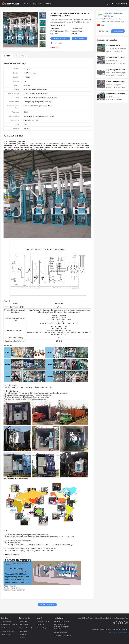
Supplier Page (103, 31)
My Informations (6, 634)
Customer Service (24, 618)
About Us (39, 618)
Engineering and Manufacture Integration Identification (62, 627)
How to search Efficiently (9, 625)
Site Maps (22, 638)
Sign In (115, 4)
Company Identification (62, 621)
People (48, 4)
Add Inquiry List (80, 38)
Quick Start (5, 618)
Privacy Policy (23, 625)
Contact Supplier (118, 31)
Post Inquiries (5, 628)
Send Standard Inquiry (60, 38)
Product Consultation (8, 631)
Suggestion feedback (25, 628)
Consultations (23, 56)
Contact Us (22, 634)
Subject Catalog (6, 621)
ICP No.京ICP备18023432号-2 (118, 633)
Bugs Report (23, 631)
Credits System (59, 618)
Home (26, 4)
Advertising (40, 625)
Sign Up (124, 4)
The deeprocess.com (43, 621)
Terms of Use (23, 621)
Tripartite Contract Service (63, 635)
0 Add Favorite (56, 43)
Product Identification (61, 632)
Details (7, 56)
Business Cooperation (43, 628)
